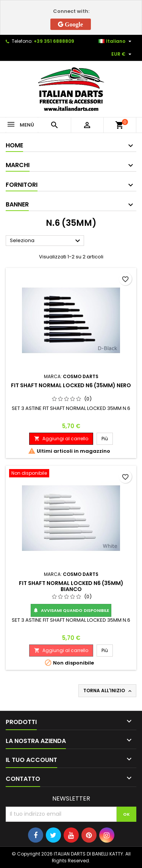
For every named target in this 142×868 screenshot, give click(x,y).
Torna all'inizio (108, 691)
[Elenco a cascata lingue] (116, 41)
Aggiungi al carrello (61, 439)
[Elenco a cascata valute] (122, 54)
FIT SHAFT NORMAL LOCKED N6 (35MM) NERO (71, 385)
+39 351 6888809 (54, 41)
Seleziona (46, 241)
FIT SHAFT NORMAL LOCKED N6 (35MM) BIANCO (71, 586)
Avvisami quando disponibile (71, 610)
